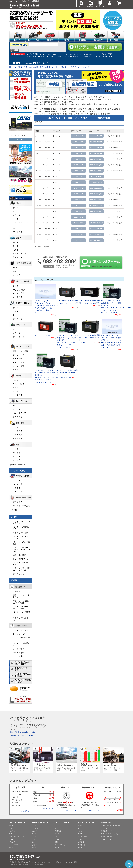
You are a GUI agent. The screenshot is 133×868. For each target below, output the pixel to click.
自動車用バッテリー (40, 823)
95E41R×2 (78, 136)
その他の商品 (106, 823)
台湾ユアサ (62, 57)
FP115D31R (96, 176)
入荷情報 (17, 592)
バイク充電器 (33, 54)
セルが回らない (20, 634)
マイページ (110, 3)
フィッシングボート (21, 355)
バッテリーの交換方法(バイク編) (21, 602)
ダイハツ (35, 845)
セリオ (16, 315)
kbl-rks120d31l (96, 182)
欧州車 (16, 246)
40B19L (49, 54)
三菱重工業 (18, 435)
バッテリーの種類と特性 (21, 528)
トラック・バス (20, 254)
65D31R (78, 176)
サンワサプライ (60, 845)
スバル (34, 834)
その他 (14, 510)
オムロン (17, 272)
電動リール (46, 57)
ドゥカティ (13, 842)
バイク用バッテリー (17, 823)
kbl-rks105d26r (96, 223)
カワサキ (17, 215)
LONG (54, 57)
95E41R (78, 229)
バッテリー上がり (21, 630)
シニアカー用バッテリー (109, 828)
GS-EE (57, 834)
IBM (56, 842)
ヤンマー (17, 391)
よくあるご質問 (71, 862)
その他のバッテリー (17, 465)
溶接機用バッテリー (86, 823)
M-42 (70, 57)
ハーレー (79, 54)
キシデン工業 (19, 293)
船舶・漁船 (18, 359)
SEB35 (72, 54)
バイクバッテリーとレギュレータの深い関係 (21, 550)
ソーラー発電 (19, 366)
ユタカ (57, 839)
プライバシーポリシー (46, 862)
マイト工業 (82, 845)
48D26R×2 (78, 223)
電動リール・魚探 (21, 351)
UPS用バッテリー (62, 823)
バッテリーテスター (107, 839)
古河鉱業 (72, 67)
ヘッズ (80, 831)
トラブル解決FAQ (21, 559)
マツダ (34, 837)
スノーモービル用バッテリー (110, 834)
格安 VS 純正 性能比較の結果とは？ (22, 569)
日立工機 (81, 842)
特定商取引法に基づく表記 (27, 862)
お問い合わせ (60, 862)
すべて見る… (19, 232)
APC (15, 268)
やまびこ (81, 828)
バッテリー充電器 (107, 837)
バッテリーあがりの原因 (21, 543)
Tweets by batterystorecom (22, 736)
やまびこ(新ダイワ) (21, 290)
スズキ (16, 219)
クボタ (16, 286)
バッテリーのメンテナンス (21, 537)
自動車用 (17, 488)
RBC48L (64, 54)
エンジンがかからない (21, 639)
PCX (86, 54)
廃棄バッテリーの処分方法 (21, 596)
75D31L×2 (78, 205)
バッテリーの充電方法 (21, 619)
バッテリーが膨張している (21, 644)
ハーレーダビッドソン (21, 223)
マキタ (80, 834)
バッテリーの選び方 (21, 533)
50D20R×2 (78, 217)
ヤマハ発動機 (19, 384)
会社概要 (13, 862)
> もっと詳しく (25, 811)
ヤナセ (16, 388)
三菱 (34, 839)
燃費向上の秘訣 (20, 555)
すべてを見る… (20, 574)
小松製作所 (18, 431)
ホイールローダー (84, 67)
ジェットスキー (34, 57)
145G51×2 (79, 159)
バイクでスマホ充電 (104, 54)
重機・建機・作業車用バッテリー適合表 (50, 67)
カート (119, 3)
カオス (92, 54)
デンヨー (81, 839)
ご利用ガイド (100, 3)
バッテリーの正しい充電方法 (21, 522)
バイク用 (17, 480)
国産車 (16, 243)
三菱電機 (58, 831)
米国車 (16, 250)
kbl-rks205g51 (96, 159)
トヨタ (34, 826)
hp (56, 837)
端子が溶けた (19, 653)
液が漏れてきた (20, 649)
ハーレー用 (18, 484)
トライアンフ (14, 845)
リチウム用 (18, 492)
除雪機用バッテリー (107, 831)
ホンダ (16, 208)
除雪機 (76, 57)
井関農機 (17, 453)
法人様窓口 (91, 3)
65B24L (56, 54)
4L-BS (42, 54)
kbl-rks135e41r (96, 136)
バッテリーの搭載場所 (21, 613)
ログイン (21, 140)
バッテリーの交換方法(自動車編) (21, 607)
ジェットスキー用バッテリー (110, 826)
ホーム (81, 3)
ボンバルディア (20, 337)
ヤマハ (16, 211)
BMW (15, 228)
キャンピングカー (101, 57)
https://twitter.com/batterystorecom (25, 732)
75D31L (78, 182)
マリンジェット (86, 57)
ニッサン (35, 828)
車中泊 (112, 57)
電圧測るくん (19, 502)
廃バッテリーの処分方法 (21, 563)
